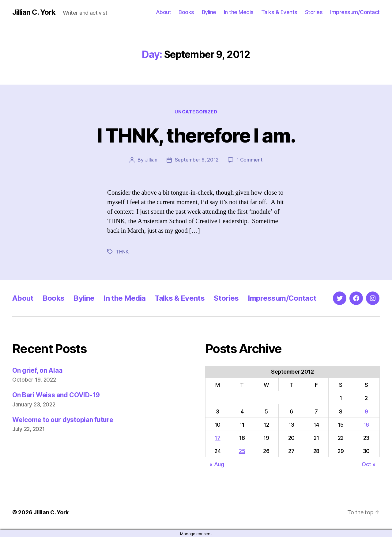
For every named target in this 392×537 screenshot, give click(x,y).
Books (186, 12)
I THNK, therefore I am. (196, 135)
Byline (209, 12)
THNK (122, 251)
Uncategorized (196, 112)
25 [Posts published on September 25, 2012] (242, 450)
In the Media (239, 12)
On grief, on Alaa (37, 370)
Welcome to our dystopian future (63, 419)
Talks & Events (279, 12)
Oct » (369, 464)
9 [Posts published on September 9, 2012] (366, 411)
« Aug (217, 464)
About (164, 12)
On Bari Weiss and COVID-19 (56, 394)
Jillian (151, 160)
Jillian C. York (34, 12)
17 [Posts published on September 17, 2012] (217, 437)
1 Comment (249, 160)
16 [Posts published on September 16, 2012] (366, 424)
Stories (314, 12)
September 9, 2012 (197, 160)
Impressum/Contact (355, 12)
